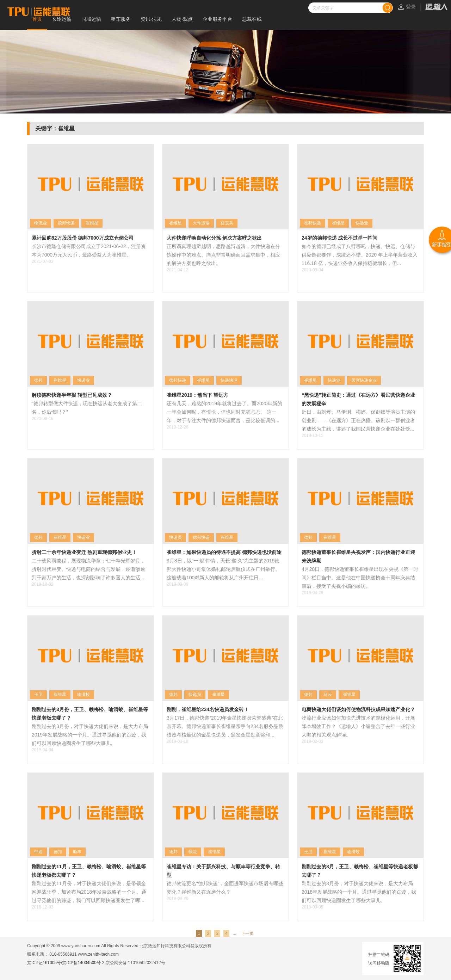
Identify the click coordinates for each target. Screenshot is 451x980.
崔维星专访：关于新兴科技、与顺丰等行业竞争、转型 (223, 871)
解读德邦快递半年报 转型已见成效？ (72, 395)
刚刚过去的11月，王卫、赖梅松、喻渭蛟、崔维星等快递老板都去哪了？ (89, 871)
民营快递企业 (364, 380)
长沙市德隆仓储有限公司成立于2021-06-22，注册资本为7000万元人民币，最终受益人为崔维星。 (89, 251)
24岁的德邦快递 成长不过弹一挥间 (339, 238)
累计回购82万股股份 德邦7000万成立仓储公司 (83, 238)
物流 (193, 852)
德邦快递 (66, 223)
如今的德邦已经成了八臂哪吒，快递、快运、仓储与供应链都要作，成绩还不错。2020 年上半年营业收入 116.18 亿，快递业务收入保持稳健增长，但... (360, 255)
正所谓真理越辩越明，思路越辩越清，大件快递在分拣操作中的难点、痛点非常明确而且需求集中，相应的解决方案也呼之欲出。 (223, 255)
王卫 (38, 695)
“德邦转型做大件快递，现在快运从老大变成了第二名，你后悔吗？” (87, 408)
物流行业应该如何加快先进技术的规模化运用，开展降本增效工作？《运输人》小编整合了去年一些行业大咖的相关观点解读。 (358, 726)
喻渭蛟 (84, 695)
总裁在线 (252, 19)
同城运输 (91, 19)
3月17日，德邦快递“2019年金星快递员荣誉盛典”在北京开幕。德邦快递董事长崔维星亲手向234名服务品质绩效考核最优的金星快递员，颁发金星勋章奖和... (225, 726)
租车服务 (121, 19)
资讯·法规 (151, 19)
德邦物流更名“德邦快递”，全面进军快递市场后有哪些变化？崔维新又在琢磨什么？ (225, 888)
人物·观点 (182, 19)
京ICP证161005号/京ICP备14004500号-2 (66, 963)
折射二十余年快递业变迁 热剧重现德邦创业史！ (84, 552)
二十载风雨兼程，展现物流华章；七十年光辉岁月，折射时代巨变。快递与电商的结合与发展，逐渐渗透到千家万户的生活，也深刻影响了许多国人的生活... (88, 569)
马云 (328, 695)
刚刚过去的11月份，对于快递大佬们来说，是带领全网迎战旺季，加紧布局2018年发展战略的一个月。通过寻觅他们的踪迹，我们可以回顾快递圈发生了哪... (89, 892)
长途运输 (62, 19)
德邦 (38, 380)
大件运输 (201, 223)
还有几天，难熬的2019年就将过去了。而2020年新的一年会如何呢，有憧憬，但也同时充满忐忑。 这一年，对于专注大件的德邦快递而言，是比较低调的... (224, 412)
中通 (38, 852)
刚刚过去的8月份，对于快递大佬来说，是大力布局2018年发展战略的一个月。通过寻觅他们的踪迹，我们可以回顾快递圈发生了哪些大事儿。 (359, 892)
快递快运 (229, 380)
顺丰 (77, 852)
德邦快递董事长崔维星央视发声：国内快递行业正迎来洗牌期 (358, 556)
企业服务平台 (217, 19)
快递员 (175, 537)
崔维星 (92, 223)
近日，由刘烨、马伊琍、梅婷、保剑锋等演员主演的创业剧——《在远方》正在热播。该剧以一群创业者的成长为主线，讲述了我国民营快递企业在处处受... (358, 420)
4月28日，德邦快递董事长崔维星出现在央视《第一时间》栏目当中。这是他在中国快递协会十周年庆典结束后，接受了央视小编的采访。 (360, 578)
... (234, 933)
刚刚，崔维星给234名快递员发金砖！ (208, 709)
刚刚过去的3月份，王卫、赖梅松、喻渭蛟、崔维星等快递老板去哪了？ (90, 714)
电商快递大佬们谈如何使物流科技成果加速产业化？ (358, 709)
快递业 (362, 223)
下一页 (247, 933)
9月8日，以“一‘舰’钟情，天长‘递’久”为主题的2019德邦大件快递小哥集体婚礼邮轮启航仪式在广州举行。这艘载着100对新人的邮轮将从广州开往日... (223, 569)
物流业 (41, 223)
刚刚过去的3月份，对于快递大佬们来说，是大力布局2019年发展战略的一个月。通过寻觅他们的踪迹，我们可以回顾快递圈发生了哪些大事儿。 (90, 735)
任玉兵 (227, 223)
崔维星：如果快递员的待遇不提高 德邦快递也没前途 (224, 552)
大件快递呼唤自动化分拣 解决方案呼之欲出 (214, 238)
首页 (37, 19)
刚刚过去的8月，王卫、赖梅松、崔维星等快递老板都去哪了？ (360, 871)
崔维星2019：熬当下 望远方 (197, 395)
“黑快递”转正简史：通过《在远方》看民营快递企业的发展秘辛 (358, 399)
